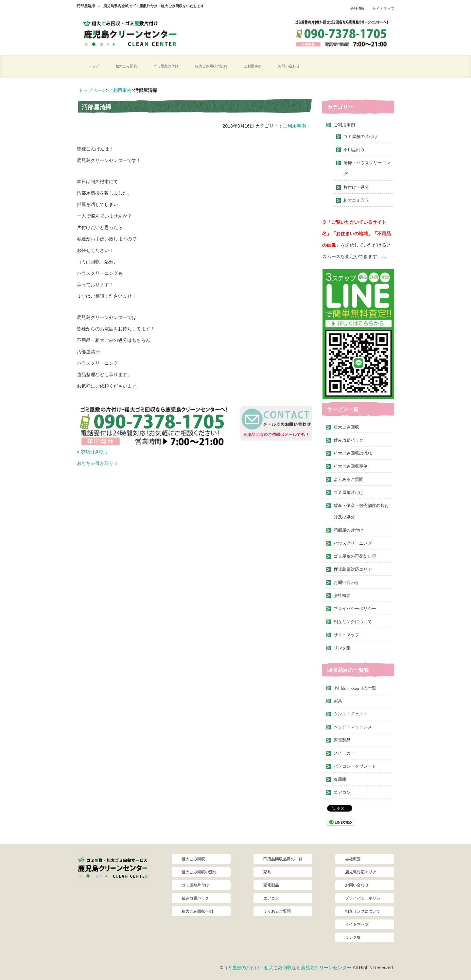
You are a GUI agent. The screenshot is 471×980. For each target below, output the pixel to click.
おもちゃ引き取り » (97, 463)
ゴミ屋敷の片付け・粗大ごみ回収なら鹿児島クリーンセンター (287, 968)
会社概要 (342, 595)
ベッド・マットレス (353, 727)
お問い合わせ (289, 66)
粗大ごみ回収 (126, 66)
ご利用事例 (253, 66)
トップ (94, 66)
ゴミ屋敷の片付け (360, 137)
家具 (338, 701)
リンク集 (342, 648)
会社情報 (358, 9)
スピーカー (344, 753)
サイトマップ (383, 9)
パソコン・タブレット (355, 766)
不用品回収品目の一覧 (355, 688)
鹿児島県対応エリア (353, 569)
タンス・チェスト (351, 714)
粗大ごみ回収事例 (351, 466)
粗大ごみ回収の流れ (211, 66)
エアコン (342, 792)
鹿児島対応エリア (361, 872)
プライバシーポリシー (355, 609)
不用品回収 (354, 150)
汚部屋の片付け (349, 530)
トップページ (92, 90)
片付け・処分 (356, 187)
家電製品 (342, 740)
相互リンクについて (353, 622)
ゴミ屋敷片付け (166, 66)
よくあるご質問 (349, 479)
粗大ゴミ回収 (356, 200)
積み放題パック (349, 440)
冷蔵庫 (340, 779)
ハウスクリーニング (353, 543)
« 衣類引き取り (93, 452)
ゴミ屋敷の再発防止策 (355, 556)
